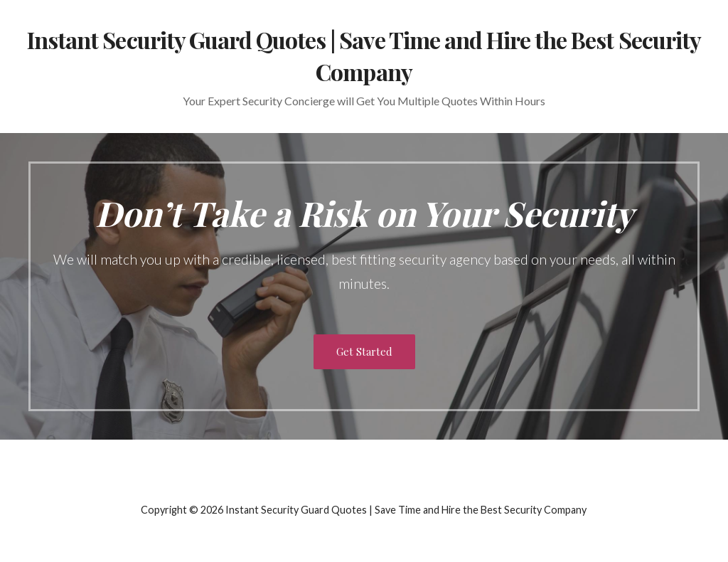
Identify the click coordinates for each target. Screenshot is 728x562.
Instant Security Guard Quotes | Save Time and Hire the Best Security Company (364, 55)
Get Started (364, 351)
